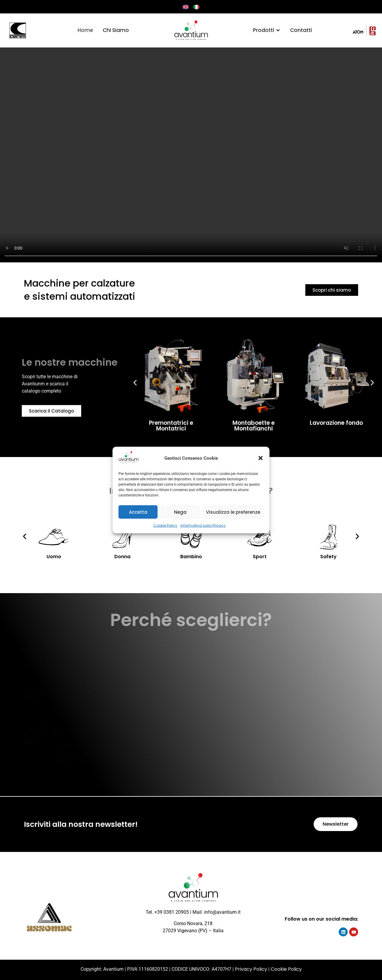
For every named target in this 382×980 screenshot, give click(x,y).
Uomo (54, 557)
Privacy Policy (251, 969)
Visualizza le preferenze (233, 512)
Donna (122, 557)
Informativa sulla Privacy (203, 526)
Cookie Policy (165, 526)
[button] (261, 458)
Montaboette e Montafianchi (254, 426)
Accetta (138, 512)
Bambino (191, 557)
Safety (328, 557)
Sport (260, 557)
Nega (180, 512)
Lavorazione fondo (336, 423)
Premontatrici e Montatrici (171, 426)
